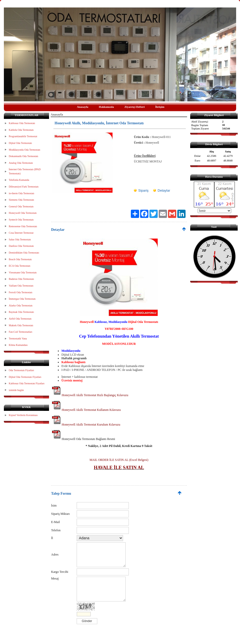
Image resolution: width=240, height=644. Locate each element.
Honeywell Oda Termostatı (23, 213)
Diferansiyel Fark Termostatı (24, 187)
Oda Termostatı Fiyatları (21, 370)
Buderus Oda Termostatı (21, 279)
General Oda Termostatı (21, 206)
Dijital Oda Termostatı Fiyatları (25, 377)
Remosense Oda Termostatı (23, 226)
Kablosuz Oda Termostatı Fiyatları (27, 383)
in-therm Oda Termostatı (22, 193)
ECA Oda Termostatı (20, 266)
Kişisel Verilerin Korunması (23, 415)
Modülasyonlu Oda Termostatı (25, 150)
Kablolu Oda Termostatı (21, 130)
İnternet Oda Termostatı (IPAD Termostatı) (25, 171)
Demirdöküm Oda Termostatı (24, 253)
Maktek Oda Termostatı (21, 325)
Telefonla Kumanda (19, 180)
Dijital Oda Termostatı (20, 143)
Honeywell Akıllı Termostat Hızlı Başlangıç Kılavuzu (90, 395)
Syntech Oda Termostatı (21, 220)
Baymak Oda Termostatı (21, 312)
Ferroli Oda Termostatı (21, 292)
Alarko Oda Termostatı (21, 305)
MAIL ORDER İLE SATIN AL (109, 460)
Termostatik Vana (18, 339)
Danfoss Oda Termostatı (21, 246)
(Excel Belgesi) (138, 460)
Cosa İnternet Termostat (21, 233)
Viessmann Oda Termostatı (23, 272)
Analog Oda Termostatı (21, 163)
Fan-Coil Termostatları (21, 332)
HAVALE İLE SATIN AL (119, 468)
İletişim (160, 107)
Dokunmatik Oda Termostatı (23, 156)
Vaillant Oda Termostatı (21, 286)
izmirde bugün (16, 390)
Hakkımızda (106, 107)
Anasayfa (83, 107)
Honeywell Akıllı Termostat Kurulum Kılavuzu (86, 425)
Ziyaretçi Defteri (134, 107)
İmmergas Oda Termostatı (22, 299)
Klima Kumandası (18, 345)
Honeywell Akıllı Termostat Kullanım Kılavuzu (86, 410)
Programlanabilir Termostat (23, 136)
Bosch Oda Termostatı (20, 259)
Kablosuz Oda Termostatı (22, 123)
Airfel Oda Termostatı (20, 319)
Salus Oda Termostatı (20, 239)
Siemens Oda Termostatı (21, 200)
